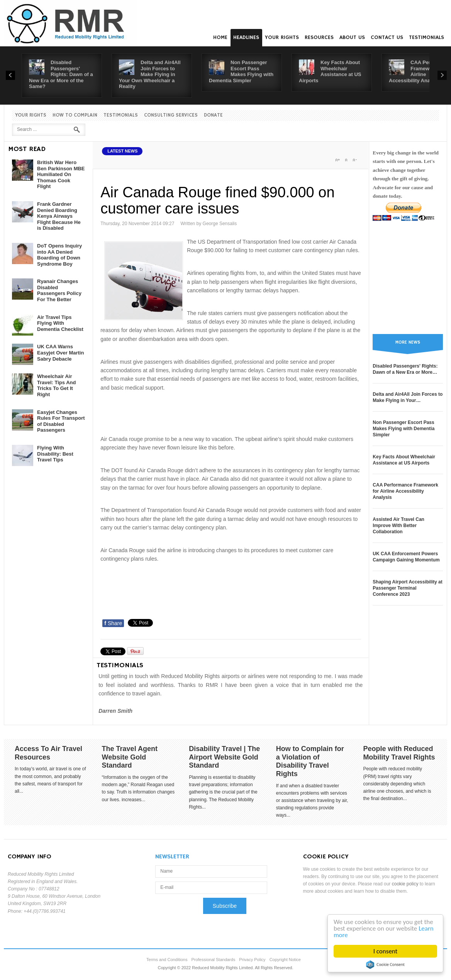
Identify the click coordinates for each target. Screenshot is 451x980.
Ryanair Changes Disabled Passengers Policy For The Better (59, 290)
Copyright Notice (285, 960)
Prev (10, 75)
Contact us (387, 37)
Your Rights (282, 37)
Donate (213, 115)
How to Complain (75, 115)
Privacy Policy (252, 960)
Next (442, 75)
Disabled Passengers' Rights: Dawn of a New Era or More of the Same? (61, 74)
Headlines (246, 37)
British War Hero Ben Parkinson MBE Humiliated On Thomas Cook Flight (61, 174)
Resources (319, 37)
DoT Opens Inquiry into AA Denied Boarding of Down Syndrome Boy (59, 255)
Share (113, 623)
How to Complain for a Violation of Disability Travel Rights (310, 761)
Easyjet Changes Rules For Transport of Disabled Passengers (61, 421)
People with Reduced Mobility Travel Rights (399, 753)
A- (354, 160)
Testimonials (426, 37)
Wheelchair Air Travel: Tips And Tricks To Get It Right (56, 385)
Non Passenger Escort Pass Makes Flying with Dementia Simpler (241, 71)
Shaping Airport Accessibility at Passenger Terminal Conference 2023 (407, 588)
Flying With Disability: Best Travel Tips (55, 454)
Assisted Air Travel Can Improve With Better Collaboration (398, 526)
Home (220, 37)
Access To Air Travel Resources (48, 753)
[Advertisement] (241, 412)
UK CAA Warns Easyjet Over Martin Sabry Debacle (60, 353)
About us (352, 37)
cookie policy (405, 884)
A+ (337, 160)
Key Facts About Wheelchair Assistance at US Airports (330, 71)
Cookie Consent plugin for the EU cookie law (385, 965)
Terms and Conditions (167, 960)
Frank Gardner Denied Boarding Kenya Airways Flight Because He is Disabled (59, 216)
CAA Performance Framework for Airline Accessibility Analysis (405, 491)
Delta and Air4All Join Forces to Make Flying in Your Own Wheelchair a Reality (150, 74)
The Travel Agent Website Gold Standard (130, 757)
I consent (386, 951)
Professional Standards (213, 960)
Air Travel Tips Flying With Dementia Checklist (60, 323)
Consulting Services (171, 115)
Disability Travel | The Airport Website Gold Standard (224, 757)
